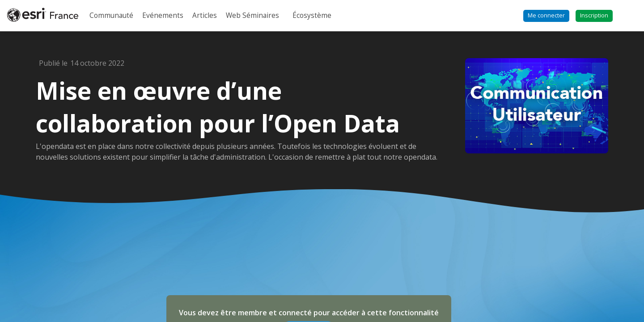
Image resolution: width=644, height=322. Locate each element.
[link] (111, 16)
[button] (546, 16)
